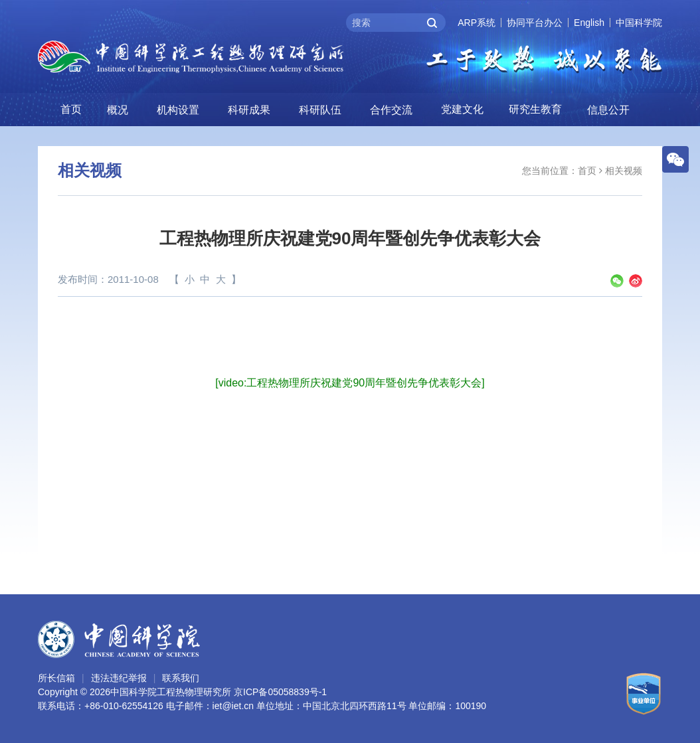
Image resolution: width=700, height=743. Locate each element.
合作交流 (391, 110)
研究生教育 (535, 109)
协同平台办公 (535, 23)
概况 (118, 110)
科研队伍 (320, 110)
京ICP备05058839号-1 (280, 692)
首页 (71, 109)
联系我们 (181, 678)
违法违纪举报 (119, 678)
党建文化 (462, 109)
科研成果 (249, 110)
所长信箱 (56, 678)
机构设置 (178, 110)
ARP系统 (477, 23)
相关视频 (624, 171)
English (589, 23)
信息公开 (608, 110)
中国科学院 (639, 23)
